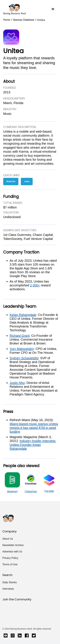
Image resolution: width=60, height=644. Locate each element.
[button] (53, 9)
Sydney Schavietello (24, 358)
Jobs (27, 181)
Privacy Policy (10, 558)
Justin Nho (17, 383)
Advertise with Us (12, 552)
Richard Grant (20, 336)
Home (7, 20)
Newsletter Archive (13, 545)
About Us (8, 539)
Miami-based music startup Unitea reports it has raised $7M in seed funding (34, 428)
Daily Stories (10, 582)
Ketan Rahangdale (23, 315)
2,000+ (35, 285)
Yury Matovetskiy (22, 349)
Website (11, 181)
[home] (14, 9)
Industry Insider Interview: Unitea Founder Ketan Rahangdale (33, 445)
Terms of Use (10, 564)
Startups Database (24, 20)
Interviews (8, 589)
